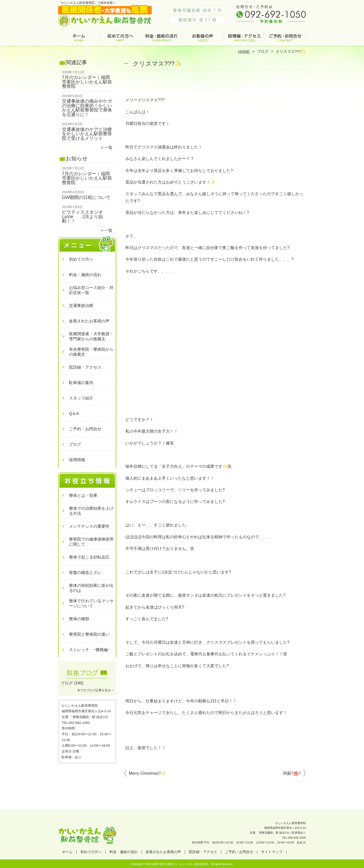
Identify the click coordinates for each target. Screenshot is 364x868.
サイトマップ (272, 852)
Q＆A (74, 414)
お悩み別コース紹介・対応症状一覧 (91, 290)
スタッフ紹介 (81, 398)
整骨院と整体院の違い (89, 634)
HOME (244, 51)
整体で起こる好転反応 (89, 557)
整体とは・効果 (83, 495)
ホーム (79, 39)
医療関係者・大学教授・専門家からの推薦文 (91, 336)
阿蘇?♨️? (292, 773)
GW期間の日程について (86, 197)
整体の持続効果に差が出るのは (91, 588)
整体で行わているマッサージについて (91, 603)
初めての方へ (120, 39)
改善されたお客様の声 (203, 39)
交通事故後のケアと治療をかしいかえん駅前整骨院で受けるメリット (87, 134)
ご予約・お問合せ (285, 39)
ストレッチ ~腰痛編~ (90, 650)
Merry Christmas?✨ (147, 773)
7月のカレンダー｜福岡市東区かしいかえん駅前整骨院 (87, 82)
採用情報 (77, 460)
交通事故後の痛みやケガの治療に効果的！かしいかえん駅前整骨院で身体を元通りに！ (87, 108)
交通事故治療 (81, 306)
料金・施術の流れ (161, 39)
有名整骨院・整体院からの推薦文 (91, 352)
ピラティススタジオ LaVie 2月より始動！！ (85, 217)
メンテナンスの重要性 (89, 526)
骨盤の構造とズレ (85, 573)
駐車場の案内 (81, 383)
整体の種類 (79, 619)
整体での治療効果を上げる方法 (91, 511)
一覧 (108, 148)
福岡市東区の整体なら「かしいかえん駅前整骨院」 (181, 864)
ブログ (263, 51)
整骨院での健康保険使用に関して (91, 542)
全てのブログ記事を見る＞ (96, 690)
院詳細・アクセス (244, 39)
